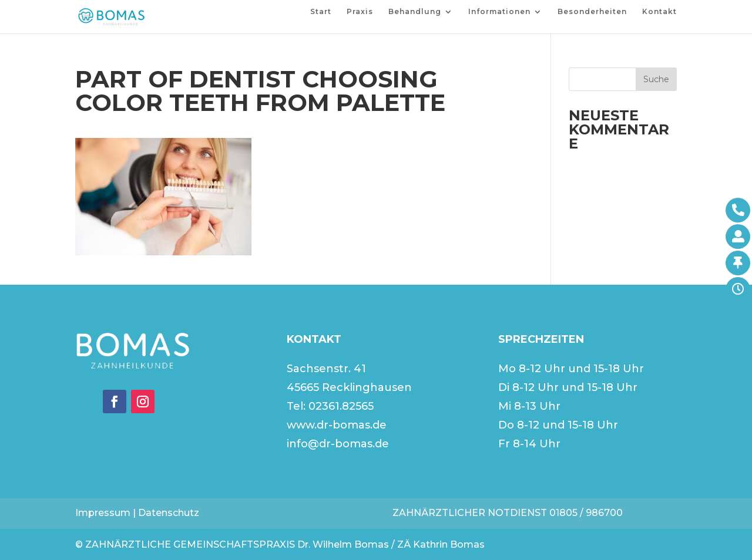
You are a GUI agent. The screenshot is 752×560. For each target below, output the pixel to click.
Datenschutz (169, 513)
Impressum (103, 513)
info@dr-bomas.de (338, 444)
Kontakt (659, 12)
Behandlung (415, 12)
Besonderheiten (592, 12)
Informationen (499, 12)
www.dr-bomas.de (337, 425)
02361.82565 (341, 406)
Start (321, 12)
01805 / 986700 (586, 513)
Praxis (360, 12)
